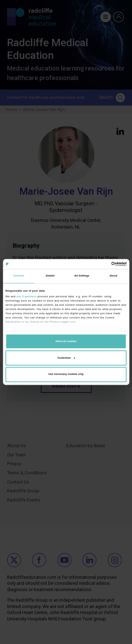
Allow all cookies (66, 341)
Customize (66, 358)
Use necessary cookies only (66, 374)
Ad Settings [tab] (82, 276)
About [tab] (113, 276)
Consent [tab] (19, 276)
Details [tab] (50, 276)
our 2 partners (27, 296)
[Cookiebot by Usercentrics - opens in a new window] (96, 264)
